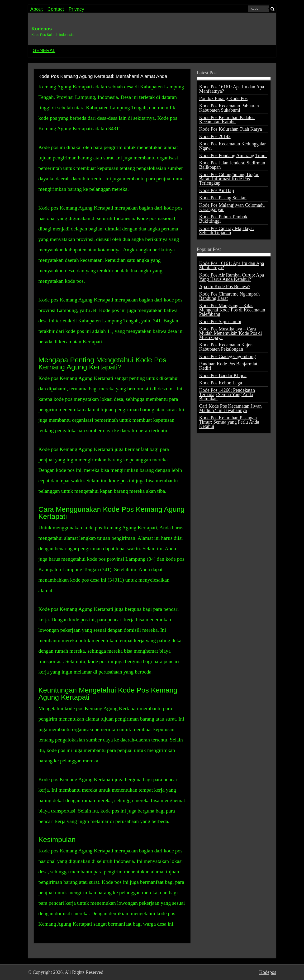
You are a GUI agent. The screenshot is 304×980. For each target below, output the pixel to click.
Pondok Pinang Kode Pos (223, 98)
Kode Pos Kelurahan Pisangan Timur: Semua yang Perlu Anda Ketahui (229, 422)
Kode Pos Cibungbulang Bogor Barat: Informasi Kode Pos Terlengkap (229, 179)
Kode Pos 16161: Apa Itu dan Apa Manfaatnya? (232, 89)
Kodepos (42, 29)
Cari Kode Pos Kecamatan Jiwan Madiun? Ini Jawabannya (230, 408)
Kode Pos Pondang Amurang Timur (233, 155)
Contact (56, 9)
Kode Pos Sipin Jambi (220, 321)
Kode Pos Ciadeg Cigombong (228, 356)
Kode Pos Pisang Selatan (223, 198)
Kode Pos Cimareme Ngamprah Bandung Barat (230, 296)
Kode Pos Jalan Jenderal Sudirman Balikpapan (232, 165)
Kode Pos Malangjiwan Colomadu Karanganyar (232, 207)
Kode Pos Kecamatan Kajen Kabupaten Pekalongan (226, 347)
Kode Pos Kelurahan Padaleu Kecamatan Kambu (227, 120)
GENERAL (44, 50)
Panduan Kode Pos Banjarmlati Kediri (229, 366)
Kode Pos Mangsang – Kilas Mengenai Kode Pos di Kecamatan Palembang (232, 310)
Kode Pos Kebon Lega (221, 383)
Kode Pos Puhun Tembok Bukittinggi (223, 219)
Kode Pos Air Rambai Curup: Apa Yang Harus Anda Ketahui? (232, 277)
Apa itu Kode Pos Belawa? (225, 287)
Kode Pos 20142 (215, 136)
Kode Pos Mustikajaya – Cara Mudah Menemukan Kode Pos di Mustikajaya (231, 333)
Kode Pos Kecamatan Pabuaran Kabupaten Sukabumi (229, 108)
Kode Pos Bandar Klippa (223, 375)
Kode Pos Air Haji (217, 190)
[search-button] (273, 9)
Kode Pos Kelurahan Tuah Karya (231, 129)
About (37, 9)
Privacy (76, 9)
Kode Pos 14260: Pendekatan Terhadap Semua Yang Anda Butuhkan (227, 394)
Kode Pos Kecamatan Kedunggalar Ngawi (233, 146)
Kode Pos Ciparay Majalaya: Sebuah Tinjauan (227, 230)
